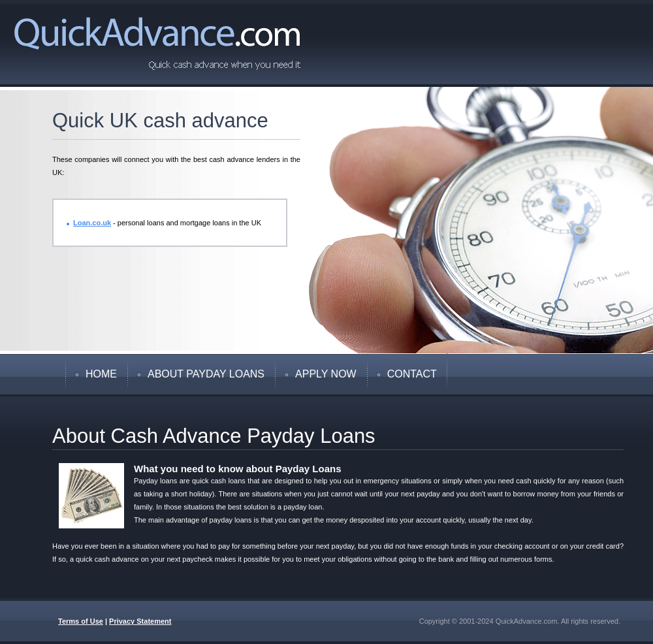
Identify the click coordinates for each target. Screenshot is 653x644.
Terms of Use (81, 621)
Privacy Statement (140, 621)
